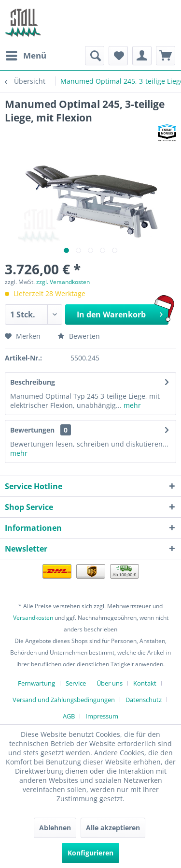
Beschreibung (33, 382)
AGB (69, 716)
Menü (26, 54)
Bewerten (79, 336)
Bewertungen (32, 430)
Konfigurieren (90, 853)
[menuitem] (26, 56)
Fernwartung (36, 683)
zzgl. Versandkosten (63, 282)
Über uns (110, 683)
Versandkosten (33, 618)
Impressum (102, 716)
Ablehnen (55, 828)
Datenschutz (144, 700)
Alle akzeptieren (113, 828)
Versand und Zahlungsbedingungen (64, 700)
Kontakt (145, 683)
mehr (131, 405)
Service (76, 683)
